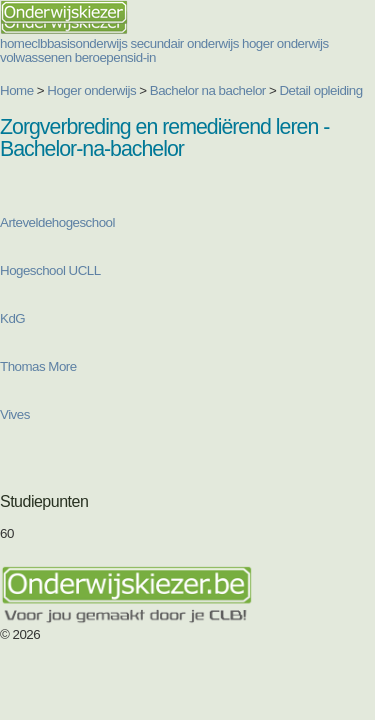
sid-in (141, 57)
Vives (15, 414)
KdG (12, 318)
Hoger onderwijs (91, 90)
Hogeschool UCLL (50, 270)
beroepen (101, 57)
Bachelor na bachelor (208, 90)
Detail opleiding (320, 90)
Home (17, 90)
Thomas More (40, 366)
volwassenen (36, 57)
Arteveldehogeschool (57, 222)
